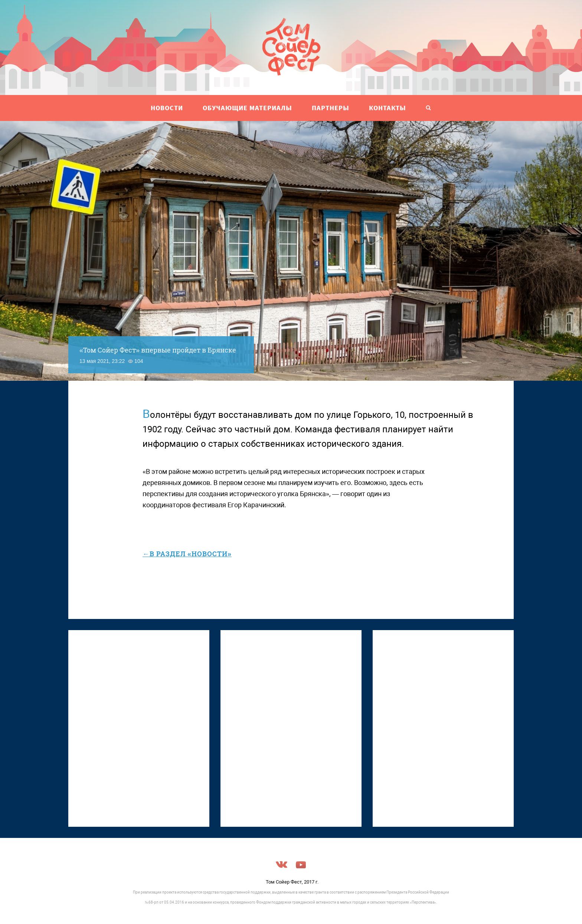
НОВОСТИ (167, 108)
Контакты (388, 108)
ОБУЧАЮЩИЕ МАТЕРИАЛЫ (247, 108)
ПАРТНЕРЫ (331, 108)
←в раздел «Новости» (187, 554)
